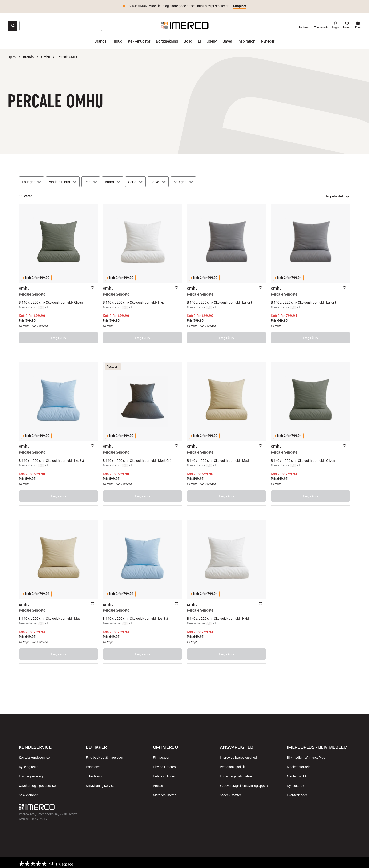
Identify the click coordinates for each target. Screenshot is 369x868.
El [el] (199, 39)
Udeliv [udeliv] (212, 39)
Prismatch (93, 765)
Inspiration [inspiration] (247, 39)
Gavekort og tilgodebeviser (38, 784)
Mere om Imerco (165, 793)
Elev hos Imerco (164, 765)
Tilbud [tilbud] (117, 39)
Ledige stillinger (164, 774)
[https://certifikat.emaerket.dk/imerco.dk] (346, 861)
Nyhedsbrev (295, 784)
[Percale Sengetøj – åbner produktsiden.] (58, 273)
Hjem (12, 55)
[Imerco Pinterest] (196, 806)
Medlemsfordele (299, 765)
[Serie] (135, 180)
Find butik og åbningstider (104, 755)
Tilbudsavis (94, 774)
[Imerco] (185, 24)
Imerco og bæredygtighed (238, 755)
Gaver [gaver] (227, 39)
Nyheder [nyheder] (268, 39)
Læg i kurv (58, 336)
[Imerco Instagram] (173, 806)
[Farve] (158, 180)
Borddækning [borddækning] (167, 39)
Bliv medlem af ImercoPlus (306, 755)
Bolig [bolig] (188, 39)
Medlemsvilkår (297, 774)
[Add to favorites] (92, 285)
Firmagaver (161, 755)
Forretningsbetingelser (236, 774)
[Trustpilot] (46, 861)
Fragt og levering (31, 774)
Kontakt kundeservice (34, 755)
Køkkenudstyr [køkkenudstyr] (139, 39)
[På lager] (31, 180)
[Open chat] (12, 24)
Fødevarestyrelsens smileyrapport (244, 784)
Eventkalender (297, 793)
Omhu (46, 55)
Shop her (240, 6)
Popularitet (338, 194)
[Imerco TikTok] (184, 806)
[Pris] (91, 180)
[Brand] (113, 180)
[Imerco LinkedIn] (207, 806)
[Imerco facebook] (162, 806)
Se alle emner (28, 793)
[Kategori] (183, 180)
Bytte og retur (28, 765)
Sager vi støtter (230, 793)
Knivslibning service (100, 784)
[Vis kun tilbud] (63, 180)
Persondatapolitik (232, 765)
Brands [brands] (100, 39)
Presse (158, 784)
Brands (28, 55)
